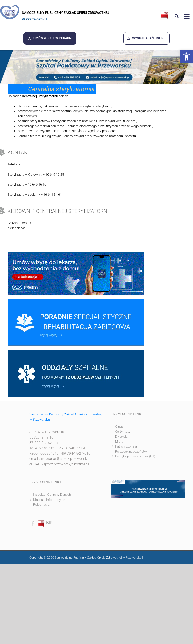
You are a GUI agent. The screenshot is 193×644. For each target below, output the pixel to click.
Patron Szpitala (126, 446)
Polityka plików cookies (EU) (135, 456)
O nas (119, 426)
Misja (119, 442)
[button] (186, 57)
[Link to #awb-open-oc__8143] (187, 16)
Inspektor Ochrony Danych (52, 495)
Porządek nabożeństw (131, 451)
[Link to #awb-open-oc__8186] (177, 16)
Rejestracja (41, 504)
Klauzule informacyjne (49, 500)
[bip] (165, 12)
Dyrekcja (121, 436)
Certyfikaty (123, 432)
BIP (45, 523)
